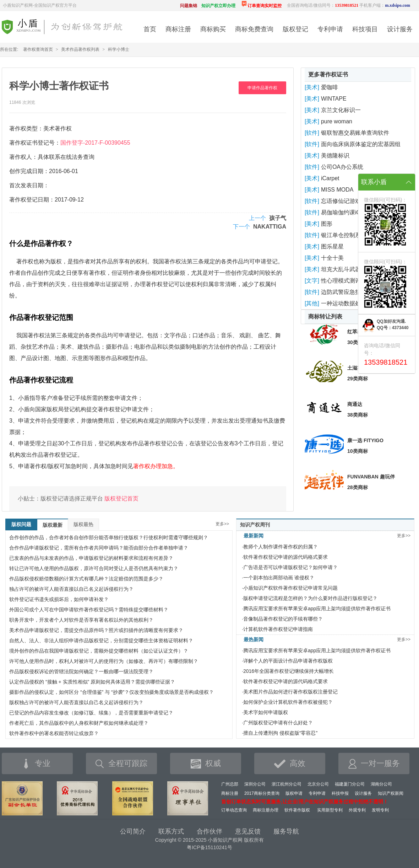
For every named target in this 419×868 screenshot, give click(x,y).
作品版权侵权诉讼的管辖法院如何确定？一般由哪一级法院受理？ (81, 671)
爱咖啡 (330, 87)
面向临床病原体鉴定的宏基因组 (361, 144)
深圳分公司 (255, 784)
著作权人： (23, 157)
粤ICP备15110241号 (209, 847)
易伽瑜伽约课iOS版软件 (351, 212)
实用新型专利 (330, 810)
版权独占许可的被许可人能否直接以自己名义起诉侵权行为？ (76, 702)
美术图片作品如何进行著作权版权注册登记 (290, 692)
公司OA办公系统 (342, 167)
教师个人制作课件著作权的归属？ (281, 547)
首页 (150, 29)
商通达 (355, 404)
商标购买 (213, 29)
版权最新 (53, 525)
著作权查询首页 (38, 49)
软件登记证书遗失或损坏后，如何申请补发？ (59, 599)
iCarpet (330, 178)
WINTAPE (334, 99)
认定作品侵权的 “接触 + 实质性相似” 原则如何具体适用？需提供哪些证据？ (92, 682)
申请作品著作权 (262, 88)
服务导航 (286, 831)
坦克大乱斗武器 (341, 269)
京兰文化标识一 (341, 110)
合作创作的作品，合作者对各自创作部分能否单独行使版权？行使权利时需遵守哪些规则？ (109, 537)
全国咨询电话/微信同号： (323, 5)
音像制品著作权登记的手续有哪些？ (283, 619)
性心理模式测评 (341, 281)
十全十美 (332, 258)
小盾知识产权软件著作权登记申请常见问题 (290, 588)
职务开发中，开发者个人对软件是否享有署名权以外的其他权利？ (81, 620)
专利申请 (330, 29)
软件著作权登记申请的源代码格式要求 (285, 557)
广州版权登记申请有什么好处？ (278, 723)
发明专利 (380, 810)
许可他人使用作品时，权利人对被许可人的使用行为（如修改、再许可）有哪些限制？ (104, 661)
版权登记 (295, 29)
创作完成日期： (29, 171)
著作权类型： (26, 128)
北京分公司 (318, 784)
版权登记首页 (121, 499)
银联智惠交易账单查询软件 (355, 133)
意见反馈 (248, 831)
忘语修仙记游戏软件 (347, 201)
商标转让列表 (325, 317)
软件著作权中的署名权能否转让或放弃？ (54, 733)
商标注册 (178, 29)
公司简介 (133, 831)
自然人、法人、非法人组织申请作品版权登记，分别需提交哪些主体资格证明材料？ (101, 641)
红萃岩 (355, 332)
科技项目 (365, 29)
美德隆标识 (335, 156)
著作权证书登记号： (35, 143)
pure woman (337, 121)
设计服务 (400, 29)
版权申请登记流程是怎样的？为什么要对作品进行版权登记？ (310, 598)
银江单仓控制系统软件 (349, 235)
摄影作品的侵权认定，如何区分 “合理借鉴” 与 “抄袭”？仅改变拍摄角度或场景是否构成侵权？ (111, 692)
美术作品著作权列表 (80, 49)
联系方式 (171, 831)
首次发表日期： (29, 185)
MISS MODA (337, 190)
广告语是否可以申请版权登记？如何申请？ (290, 567)
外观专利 (357, 810)
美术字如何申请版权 (266, 712)
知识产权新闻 (391, 793)
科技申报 (340, 793)
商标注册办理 (266, 810)
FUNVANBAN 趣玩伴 (371, 477)
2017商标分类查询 (262, 793)
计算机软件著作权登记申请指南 (278, 629)
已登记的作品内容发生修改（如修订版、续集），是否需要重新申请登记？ (91, 713)
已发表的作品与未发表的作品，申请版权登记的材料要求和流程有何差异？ (91, 558)
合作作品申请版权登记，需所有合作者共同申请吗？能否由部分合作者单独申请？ (99, 548)
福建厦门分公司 (350, 784)
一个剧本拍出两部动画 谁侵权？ (279, 578)
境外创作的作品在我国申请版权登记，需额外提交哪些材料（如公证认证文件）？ (99, 651)
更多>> (222, 524)
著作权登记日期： (32, 200)
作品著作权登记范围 (41, 317)
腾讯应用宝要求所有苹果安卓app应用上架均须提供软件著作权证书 (317, 609)
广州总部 (230, 784)
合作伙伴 (209, 831)
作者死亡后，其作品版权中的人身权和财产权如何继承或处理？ (79, 723)
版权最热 (83, 524)
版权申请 (294, 793)
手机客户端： (385, 5)
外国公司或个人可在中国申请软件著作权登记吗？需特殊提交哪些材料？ (89, 610)
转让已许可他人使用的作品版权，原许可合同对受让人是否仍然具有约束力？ (94, 568)
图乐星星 (332, 247)
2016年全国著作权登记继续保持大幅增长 (289, 671)
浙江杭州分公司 (287, 784)
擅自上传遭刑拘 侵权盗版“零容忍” (280, 733)
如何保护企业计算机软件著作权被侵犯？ (288, 702)
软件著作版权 (297, 810)
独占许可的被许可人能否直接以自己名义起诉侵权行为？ (71, 589)
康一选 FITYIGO (365, 440)
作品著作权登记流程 (41, 380)
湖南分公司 (381, 784)
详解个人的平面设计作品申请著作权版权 (288, 661)
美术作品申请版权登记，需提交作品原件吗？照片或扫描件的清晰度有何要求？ (96, 630)
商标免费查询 (254, 29)
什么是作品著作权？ (41, 243)
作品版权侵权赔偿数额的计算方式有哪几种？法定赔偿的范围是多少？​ (86, 579)
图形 (327, 224)
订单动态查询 (234, 810)
